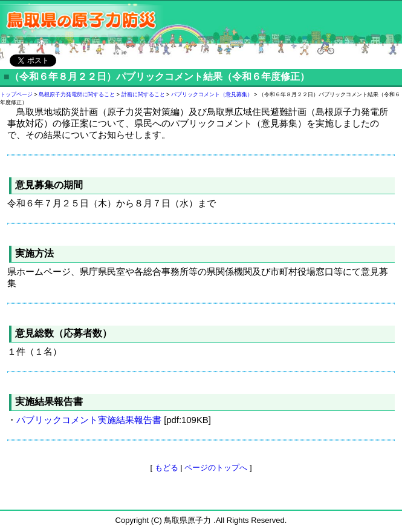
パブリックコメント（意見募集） (212, 94)
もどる (167, 468)
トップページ (16, 94)
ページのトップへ (216, 468)
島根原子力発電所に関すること (77, 94)
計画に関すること (143, 94)
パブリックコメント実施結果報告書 (89, 420)
